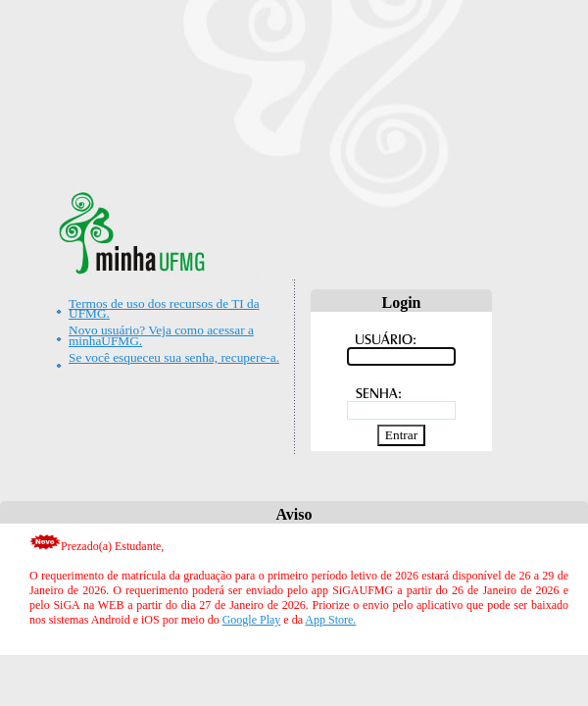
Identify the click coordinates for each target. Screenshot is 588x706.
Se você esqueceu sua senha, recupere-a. (174, 357)
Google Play (252, 620)
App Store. (330, 620)
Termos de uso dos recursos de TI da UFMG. (164, 308)
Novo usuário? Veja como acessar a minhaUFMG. (161, 335)
